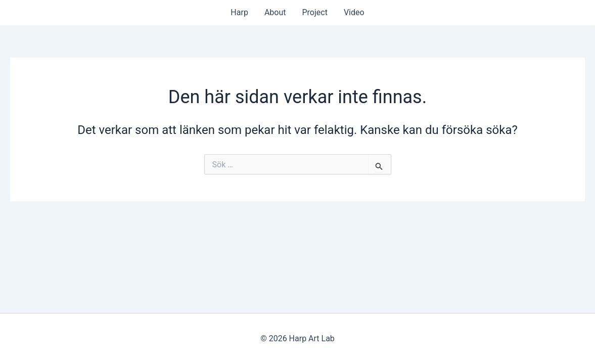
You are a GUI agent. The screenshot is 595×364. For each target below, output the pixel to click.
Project (315, 12)
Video (354, 12)
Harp (239, 12)
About (275, 12)
